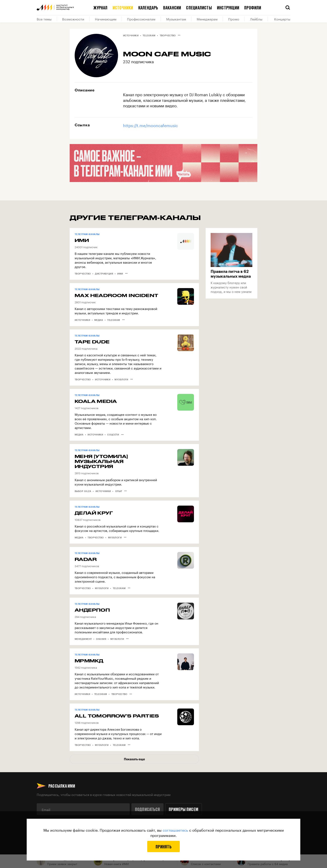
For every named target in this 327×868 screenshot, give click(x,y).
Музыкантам (176, 19)
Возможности (73, 19)
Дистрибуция (104, 274)
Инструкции (228, 8)
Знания (101, 639)
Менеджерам (207, 19)
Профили (253, 8)
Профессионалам (141, 19)
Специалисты (199, 8)
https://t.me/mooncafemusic (150, 125)
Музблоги (121, 379)
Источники (123, 8)
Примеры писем (184, 809)
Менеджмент (83, 639)
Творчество (168, 35)
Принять (163, 846)
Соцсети (113, 435)
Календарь (148, 8)
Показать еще (134, 759)
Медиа (99, 320)
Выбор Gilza (83, 491)
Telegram (149, 35)
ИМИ (120, 274)
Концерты (282, 19)
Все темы (44, 19)
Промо (234, 19)
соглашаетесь (175, 830)
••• (179, 35)
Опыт (119, 491)
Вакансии (172, 8)
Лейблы (256, 19)
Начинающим (106, 19)
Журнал (100, 8)
